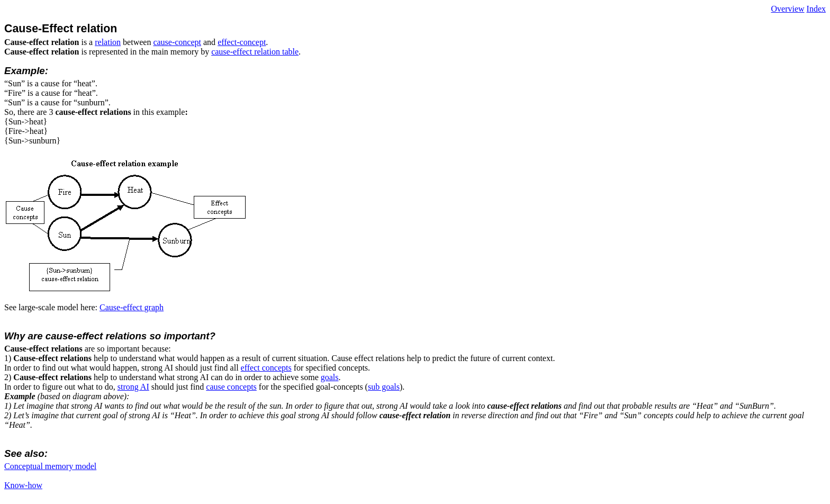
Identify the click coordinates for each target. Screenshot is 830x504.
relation (108, 42)
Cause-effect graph (132, 307)
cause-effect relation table (255, 52)
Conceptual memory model (50, 466)
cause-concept (177, 42)
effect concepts (266, 368)
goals (330, 377)
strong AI (133, 387)
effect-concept (242, 42)
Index (816, 9)
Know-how (23, 485)
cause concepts (231, 387)
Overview (787, 9)
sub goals (384, 387)
